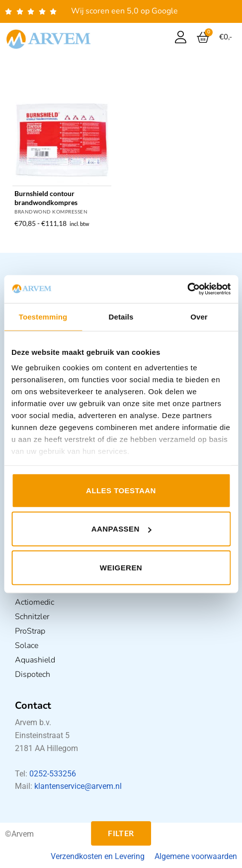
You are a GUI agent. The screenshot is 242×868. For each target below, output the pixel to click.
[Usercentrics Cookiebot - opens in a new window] (187, 289)
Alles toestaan (121, 490)
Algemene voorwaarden (196, 856)
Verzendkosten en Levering (98, 856)
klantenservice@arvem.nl (78, 786)
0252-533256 (53, 774)
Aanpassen (121, 529)
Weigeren (121, 567)
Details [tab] (121, 316)
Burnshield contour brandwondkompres (46, 198)
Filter (121, 833)
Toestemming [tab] (43, 316)
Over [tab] (199, 316)
